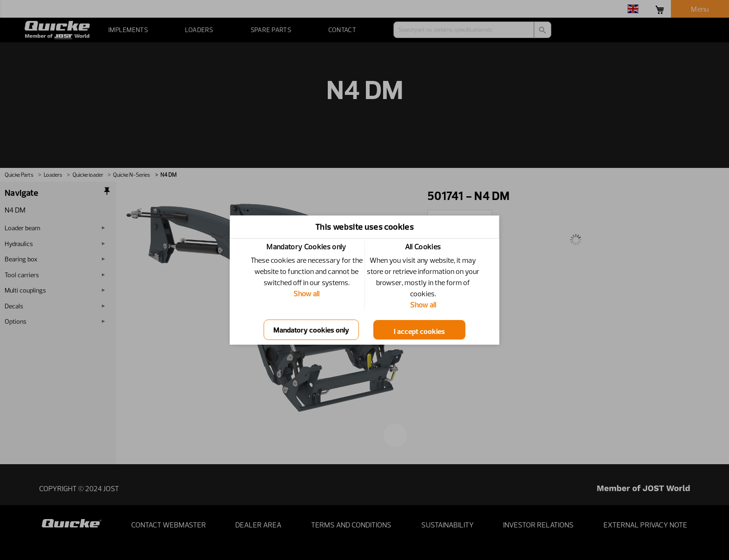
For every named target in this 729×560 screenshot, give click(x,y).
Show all (306, 293)
